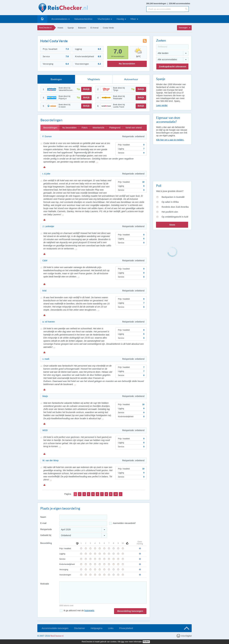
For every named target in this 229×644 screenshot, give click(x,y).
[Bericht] (103, 592)
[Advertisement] (172, 162)
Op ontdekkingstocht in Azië (175, 217)
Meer (133, 19)
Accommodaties (59, 19)
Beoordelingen (50, 128)
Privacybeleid (126, 628)
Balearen (82, 28)
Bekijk (86, 89)
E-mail (43, 523)
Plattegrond (115, 128)
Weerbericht (98, 128)
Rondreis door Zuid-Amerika (175, 207)
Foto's (85, 128)
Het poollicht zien (170, 212)
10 (116, 494)
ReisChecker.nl (45, 28)
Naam (43, 517)
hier (123, 642)
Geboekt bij (46, 535)
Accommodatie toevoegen (55, 628)
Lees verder (162, 105)
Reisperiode (46, 529)
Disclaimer (79, 628)
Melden (44, 167)
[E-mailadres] (83, 523)
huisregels (89, 610)
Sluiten (146, 642)
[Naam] (83, 517)
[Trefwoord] (172, 47)
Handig (120, 19)
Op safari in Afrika (170, 202)
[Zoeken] (187, 9)
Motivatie (45, 584)
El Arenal (94, 28)
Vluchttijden (104, 19)
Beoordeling (46, 543)
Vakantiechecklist (83, 19)
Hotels (60, 28)
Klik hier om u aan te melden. (170, 140)
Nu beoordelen (127, 64)
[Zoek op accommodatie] (166, 9)
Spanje (71, 28)
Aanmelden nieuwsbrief (124, 523)
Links (111, 628)
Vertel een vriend (134, 128)
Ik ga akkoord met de (79, 610)
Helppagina (96, 628)
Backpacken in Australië (173, 197)
